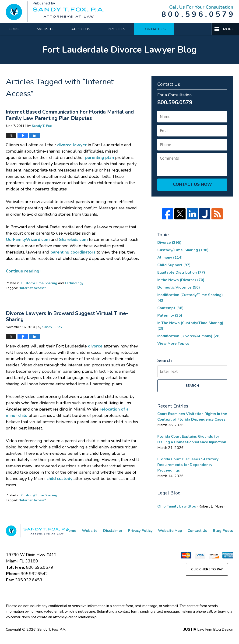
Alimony (170, 258)
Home (14, 29)
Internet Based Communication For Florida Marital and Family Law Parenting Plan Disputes (70, 115)
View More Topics (173, 343)
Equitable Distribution (181, 272)
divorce (95, 346)
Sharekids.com (73, 240)
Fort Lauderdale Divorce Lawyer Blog (55, 12)
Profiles (116, 29)
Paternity (170, 315)
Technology (74, 283)
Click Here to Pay (207, 569)
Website (46, 29)
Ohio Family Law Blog (177, 506)
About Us (81, 29)
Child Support (174, 265)
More (228, 29)
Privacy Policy (140, 531)
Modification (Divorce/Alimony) (189, 336)
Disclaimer (113, 531)
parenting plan (100, 157)
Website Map (170, 531)
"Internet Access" (32, 288)
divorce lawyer (72, 145)
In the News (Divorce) (181, 280)
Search (192, 386)
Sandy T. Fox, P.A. (52, 630)
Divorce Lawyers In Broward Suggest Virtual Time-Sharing (67, 316)
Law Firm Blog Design (208, 630)
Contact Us (154, 29)
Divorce (169, 243)
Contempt (170, 308)
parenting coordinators (73, 252)
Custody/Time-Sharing (39, 283)
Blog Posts (223, 531)
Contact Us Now (192, 184)
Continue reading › (24, 271)
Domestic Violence (179, 287)
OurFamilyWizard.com (28, 240)
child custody (59, 479)
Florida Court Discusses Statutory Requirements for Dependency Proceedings (188, 465)
